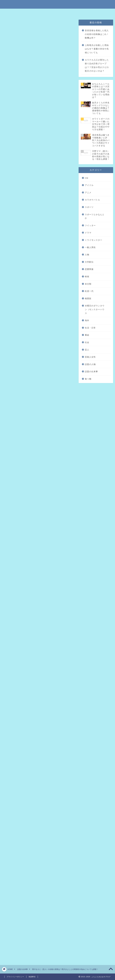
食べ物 (88, 379)
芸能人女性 (90, 357)
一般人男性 (90, 247)
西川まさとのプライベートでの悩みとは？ (42, 179)
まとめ (23, 188)
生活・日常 (90, 328)
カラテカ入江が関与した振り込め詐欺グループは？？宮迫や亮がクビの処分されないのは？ (97, 66)
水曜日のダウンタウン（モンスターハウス (95, 309)
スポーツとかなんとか (95, 216)
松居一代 (89, 291)
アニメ (88, 193)
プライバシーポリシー (67, 12)
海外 (87, 320)
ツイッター (90, 226)
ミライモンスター (94, 240)
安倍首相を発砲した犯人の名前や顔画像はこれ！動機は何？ (97, 34)
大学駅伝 (89, 262)
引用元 (14, 388)
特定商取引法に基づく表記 (28, 12)
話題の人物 (90, 364)
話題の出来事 (11, 24)
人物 (87, 255)
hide (48, 169)
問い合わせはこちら (89, 12)
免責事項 (48, 12)
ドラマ (88, 233)
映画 (87, 277)
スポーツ (89, 207)
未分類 (88, 284)
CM (87, 178)
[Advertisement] (38, 302)
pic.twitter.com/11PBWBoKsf (41, 548)
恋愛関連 (89, 269)
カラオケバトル (92, 200)
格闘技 (88, 299)
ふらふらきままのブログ (58, 4)
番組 (87, 335)
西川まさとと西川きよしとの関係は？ (39, 183)
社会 (87, 342)
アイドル (89, 185)
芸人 (87, 350)
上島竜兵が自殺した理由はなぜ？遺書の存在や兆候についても (97, 49)
